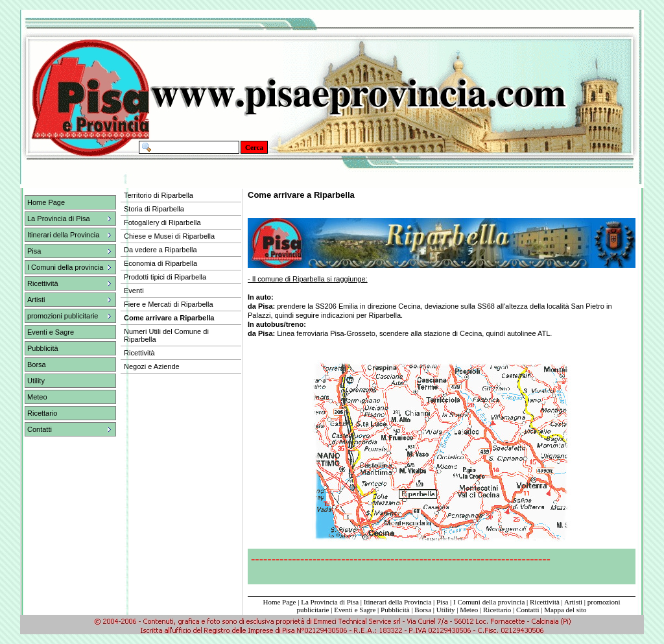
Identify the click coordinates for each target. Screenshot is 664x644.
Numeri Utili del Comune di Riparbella (166, 335)
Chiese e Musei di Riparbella (169, 236)
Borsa (37, 364)
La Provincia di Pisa (330, 602)
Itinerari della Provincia (397, 602)
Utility (36, 381)
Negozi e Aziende (152, 366)
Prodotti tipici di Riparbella (165, 277)
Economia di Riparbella (160, 263)
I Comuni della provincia (489, 602)
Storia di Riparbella (154, 209)
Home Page (46, 202)
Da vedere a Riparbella (160, 250)
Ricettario (42, 413)
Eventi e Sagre (51, 332)
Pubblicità (43, 348)
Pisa (442, 602)
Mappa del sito (565, 610)
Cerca (254, 147)
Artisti (573, 602)
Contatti (528, 610)
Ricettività (545, 602)
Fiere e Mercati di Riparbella (169, 304)
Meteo (37, 397)
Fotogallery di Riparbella (162, 222)
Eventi (134, 291)
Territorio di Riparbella (159, 195)
